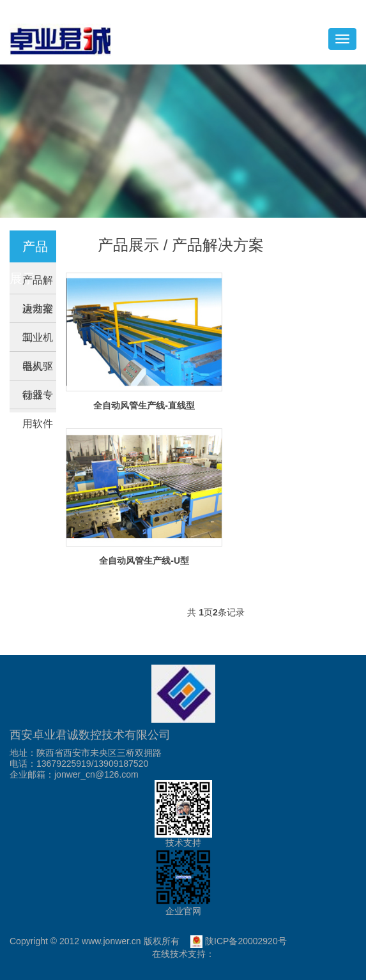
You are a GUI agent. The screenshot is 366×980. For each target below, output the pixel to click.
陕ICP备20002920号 (238, 941)
